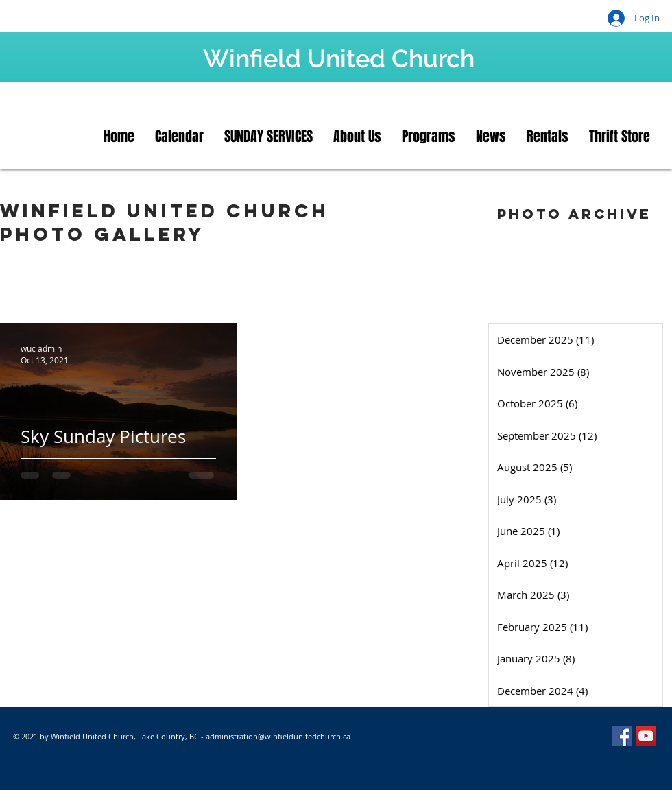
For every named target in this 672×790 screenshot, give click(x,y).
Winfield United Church (339, 58)
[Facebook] (622, 736)
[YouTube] (646, 736)
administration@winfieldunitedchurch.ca (278, 736)
